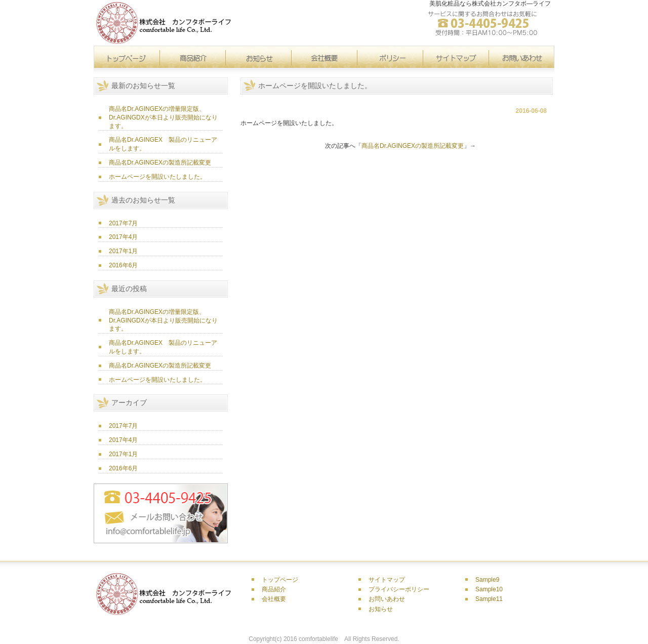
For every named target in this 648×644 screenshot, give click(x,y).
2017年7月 (123, 223)
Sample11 (489, 599)
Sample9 (487, 580)
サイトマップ (390, 57)
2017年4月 (123, 237)
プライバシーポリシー (399, 589)
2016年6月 (123, 265)
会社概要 (324, 57)
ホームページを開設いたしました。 (157, 177)
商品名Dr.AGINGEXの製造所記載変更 (160, 163)
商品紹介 (274, 589)
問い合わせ (521, 57)
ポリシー (456, 57)
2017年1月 (123, 251)
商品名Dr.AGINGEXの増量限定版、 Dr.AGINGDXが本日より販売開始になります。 (163, 117)
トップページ (127, 57)
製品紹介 (192, 57)
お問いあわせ (387, 599)
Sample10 (489, 589)
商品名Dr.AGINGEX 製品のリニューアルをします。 (163, 144)
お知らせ (258, 57)
